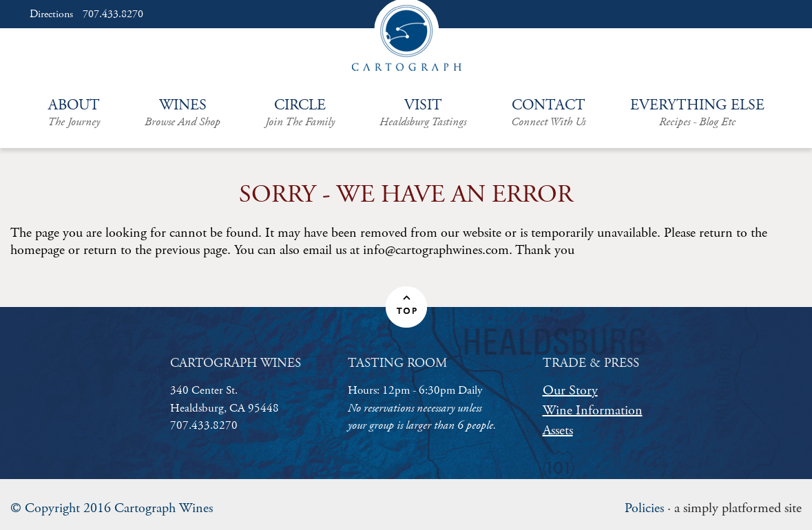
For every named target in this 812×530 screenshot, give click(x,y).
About (74, 113)
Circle (300, 113)
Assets (558, 431)
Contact (548, 113)
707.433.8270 (113, 14)
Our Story (570, 391)
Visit (423, 113)
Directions (51, 14)
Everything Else (697, 113)
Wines (183, 113)
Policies (644, 508)
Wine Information (593, 411)
